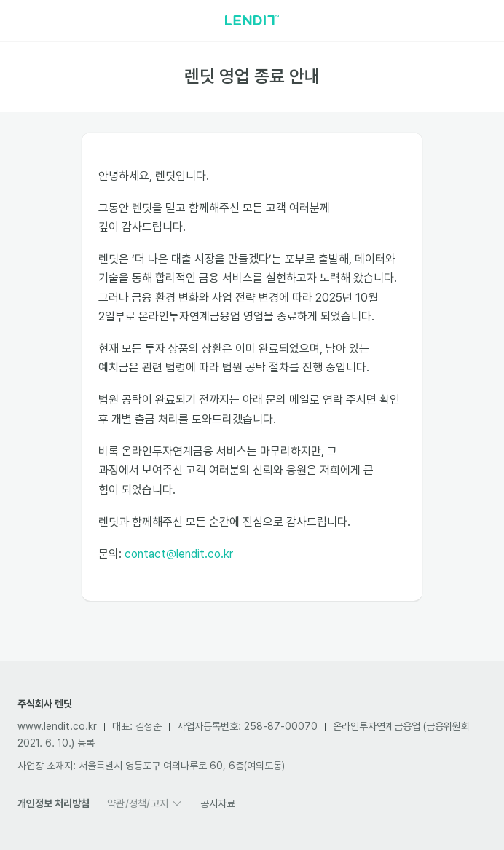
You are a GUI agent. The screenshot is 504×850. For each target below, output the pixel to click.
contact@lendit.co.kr (180, 558)
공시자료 (218, 803)
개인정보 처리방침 (54, 803)
